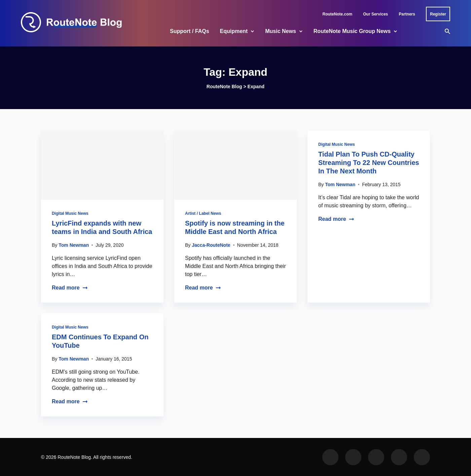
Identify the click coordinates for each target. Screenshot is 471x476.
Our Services (375, 14)
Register (438, 14)
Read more (70, 288)
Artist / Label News (203, 213)
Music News (281, 31)
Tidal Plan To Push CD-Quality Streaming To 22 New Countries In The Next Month (369, 163)
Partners (407, 14)
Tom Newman (74, 245)
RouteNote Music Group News (352, 31)
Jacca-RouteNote (211, 245)
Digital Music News (70, 213)
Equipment (234, 31)
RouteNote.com (338, 14)
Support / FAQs (189, 31)
